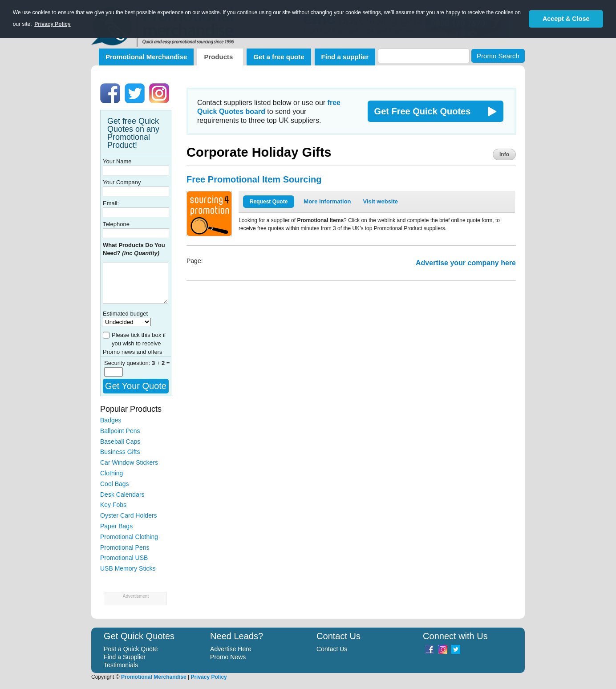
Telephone (116, 224)
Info (504, 154)
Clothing (111, 473)
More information (327, 201)
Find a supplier (345, 57)
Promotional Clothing (129, 537)
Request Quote (269, 202)
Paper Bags (116, 526)
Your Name (117, 161)
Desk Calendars (122, 494)
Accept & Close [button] (566, 19)
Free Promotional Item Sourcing (254, 179)
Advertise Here (231, 649)
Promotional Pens (125, 547)
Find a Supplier (125, 657)
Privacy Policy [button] (52, 24)
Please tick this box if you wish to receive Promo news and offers (134, 343)
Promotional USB (124, 558)
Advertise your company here (466, 263)
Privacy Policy (209, 677)
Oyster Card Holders (129, 515)
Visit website (381, 201)
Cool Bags (115, 484)
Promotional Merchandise (146, 57)
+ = (161, 363)
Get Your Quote (136, 386)
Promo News (228, 657)
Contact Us (332, 649)
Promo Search (498, 56)
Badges (111, 420)
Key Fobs (113, 505)
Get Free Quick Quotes (423, 111)
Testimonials (121, 665)
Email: (111, 203)
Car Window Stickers (129, 462)
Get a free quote (279, 57)
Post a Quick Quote (131, 649)
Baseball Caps (120, 442)
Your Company (122, 182)
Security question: (128, 363)
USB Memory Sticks (128, 568)
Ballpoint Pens (120, 431)
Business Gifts (120, 452)
